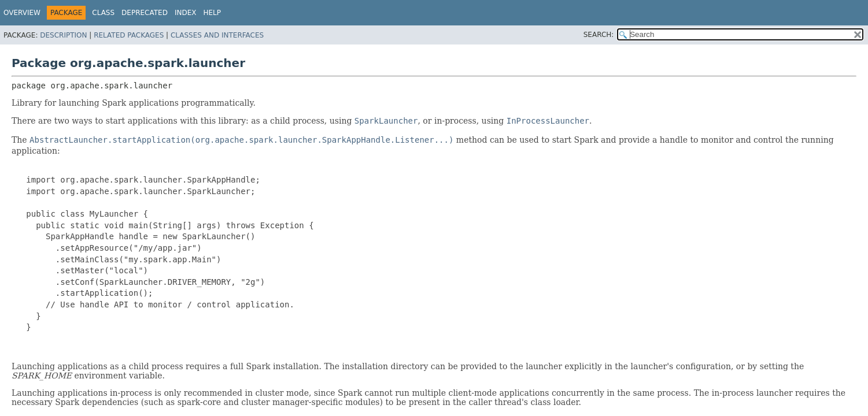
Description (63, 35)
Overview (22, 13)
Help (212, 13)
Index (186, 13)
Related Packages (129, 35)
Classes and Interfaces (217, 35)
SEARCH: (599, 35)
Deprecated (145, 13)
